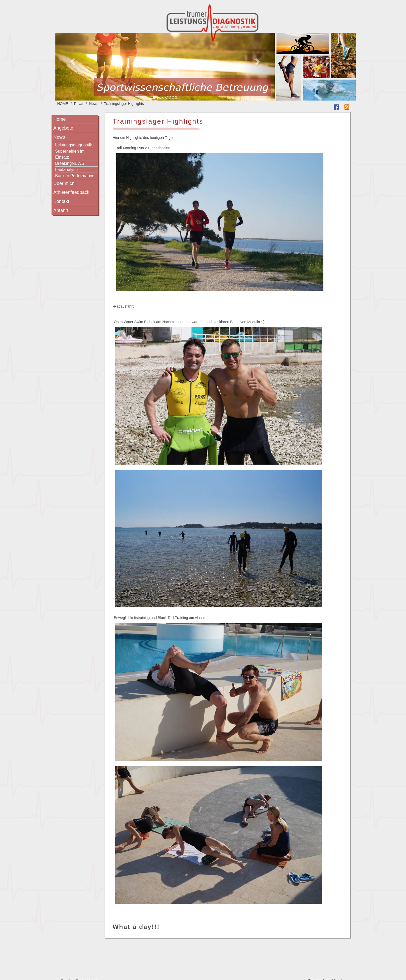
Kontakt (61, 201)
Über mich (64, 183)
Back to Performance (75, 176)
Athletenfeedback (71, 192)
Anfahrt (61, 210)
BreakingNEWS (70, 163)
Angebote (63, 128)
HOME (63, 104)
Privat (79, 104)
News (94, 104)
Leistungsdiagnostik (74, 145)
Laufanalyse (66, 169)
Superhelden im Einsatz (70, 154)
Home (60, 119)
